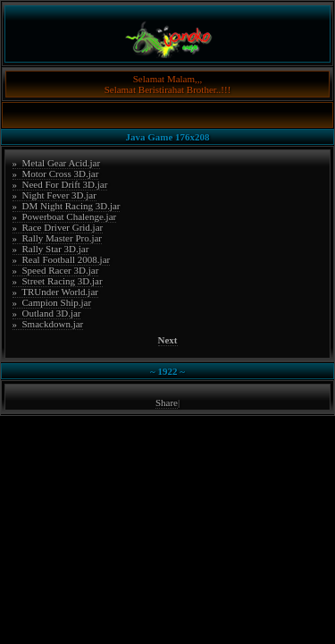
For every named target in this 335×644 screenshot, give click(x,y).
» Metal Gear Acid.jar (57, 163)
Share (167, 402)
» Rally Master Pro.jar (58, 238)
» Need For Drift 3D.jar (60, 184)
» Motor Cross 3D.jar (56, 174)
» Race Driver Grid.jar (58, 227)
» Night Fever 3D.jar (54, 195)
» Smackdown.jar (48, 324)
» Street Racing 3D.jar (58, 281)
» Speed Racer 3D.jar (56, 270)
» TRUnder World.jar (55, 292)
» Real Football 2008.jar (62, 259)
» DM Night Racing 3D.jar (67, 206)
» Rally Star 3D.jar (51, 249)
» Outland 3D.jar (47, 313)
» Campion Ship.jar (52, 302)
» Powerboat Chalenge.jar (65, 216)
